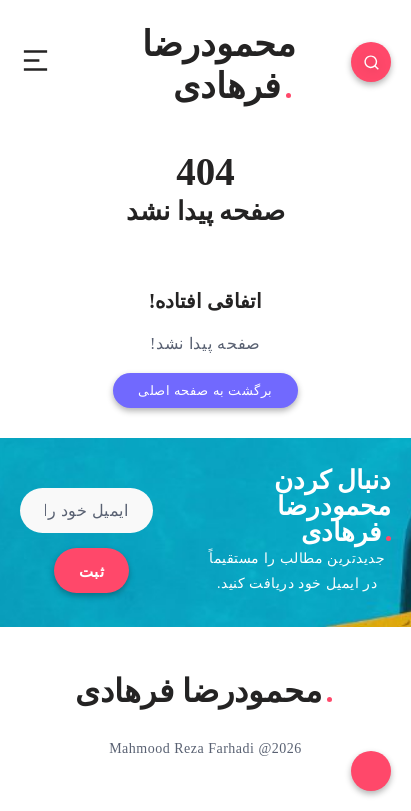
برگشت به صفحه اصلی (205, 390)
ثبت (92, 572)
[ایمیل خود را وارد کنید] (86, 510)
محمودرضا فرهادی (219, 65)
